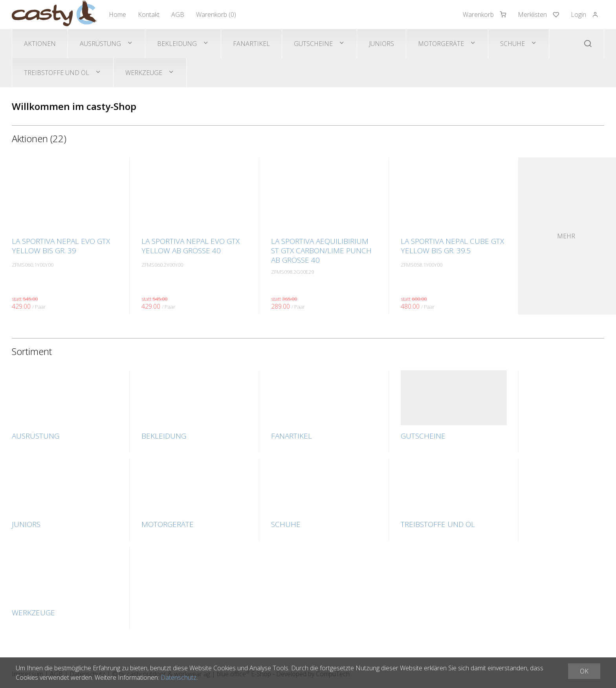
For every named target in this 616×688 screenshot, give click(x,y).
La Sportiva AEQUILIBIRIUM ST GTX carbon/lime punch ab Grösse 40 (321, 251)
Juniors (381, 44)
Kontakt (149, 15)
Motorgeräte (441, 44)
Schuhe (512, 44)
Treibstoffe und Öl (57, 73)
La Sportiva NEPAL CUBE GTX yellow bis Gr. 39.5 (452, 246)
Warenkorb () (216, 15)
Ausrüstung (100, 44)
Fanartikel (251, 44)
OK (584, 671)
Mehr (566, 236)
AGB (178, 15)
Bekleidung (177, 44)
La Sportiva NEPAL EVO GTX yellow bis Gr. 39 (61, 246)
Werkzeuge (144, 73)
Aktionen (40, 44)
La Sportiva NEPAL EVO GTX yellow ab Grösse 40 (191, 246)
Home (117, 15)
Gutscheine (313, 44)
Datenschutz (179, 677)
